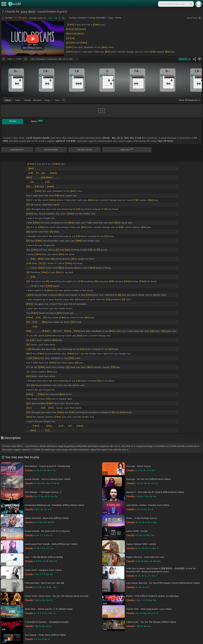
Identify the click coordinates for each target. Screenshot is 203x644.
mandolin (37, 100)
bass (57, 100)
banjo (47, 100)
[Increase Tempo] (25, 59)
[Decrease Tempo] (4, 59)
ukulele (27, 100)
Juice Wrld (28, 12)
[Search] (191, 4)
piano (18, 100)
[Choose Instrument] (64, 100)
